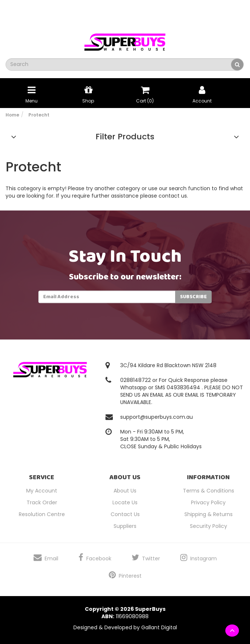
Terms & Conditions (209, 491)
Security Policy (209, 526)
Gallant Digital (159, 627)
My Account (42, 491)
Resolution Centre (42, 514)
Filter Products (125, 137)
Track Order (42, 502)
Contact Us (125, 514)
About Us (125, 491)
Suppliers (125, 526)
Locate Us (125, 502)
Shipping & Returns (209, 514)
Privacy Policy (208, 502)
